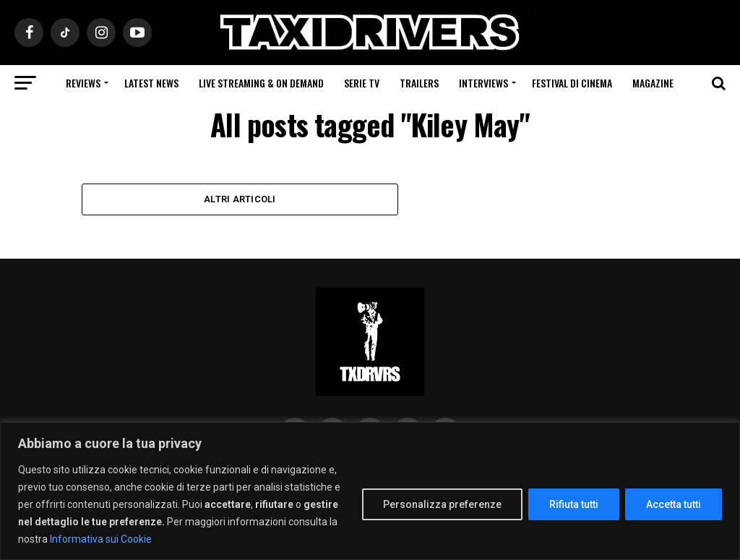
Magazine (653, 83)
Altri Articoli (240, 199)
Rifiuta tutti (574, 504)
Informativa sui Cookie (101, 539)
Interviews (483, 83)
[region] (370, 491)
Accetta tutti (674, 504)
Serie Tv (362, 83)
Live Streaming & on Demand (261, 83)
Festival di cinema (572, 83)
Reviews (83, 83)
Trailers (419, 83)
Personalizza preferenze (442, 504)
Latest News (151, 83)
